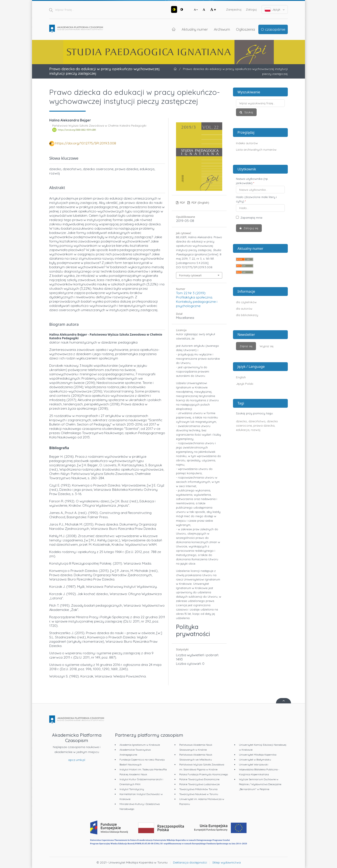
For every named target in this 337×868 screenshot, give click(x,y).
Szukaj (248, 112)
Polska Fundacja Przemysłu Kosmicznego (204, 774)
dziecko (241, 421)
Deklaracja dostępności (190, 862)
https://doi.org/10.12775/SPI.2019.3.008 (86, 143)
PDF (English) (200, 203)
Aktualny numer (195, 29)
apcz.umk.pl (77, 760)
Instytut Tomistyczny (132, 789)
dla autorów (244, 309)
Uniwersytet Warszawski (254, 764)
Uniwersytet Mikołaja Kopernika (258, 755)
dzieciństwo (257, 421)
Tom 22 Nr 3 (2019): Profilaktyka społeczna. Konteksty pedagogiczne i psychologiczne (197, 299)
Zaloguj (251, 9)
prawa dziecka (264, 426)
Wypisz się (267, 346)
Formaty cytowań (190, 275)
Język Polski (245, 384)
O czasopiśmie (273, 29)
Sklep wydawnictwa (227, 862)
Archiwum (222, 29)
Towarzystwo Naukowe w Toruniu (199, 794)
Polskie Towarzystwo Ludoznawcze (199, 784)
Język (275, 10)
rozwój (256, 430)
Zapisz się (246, 346)
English (241, 377)
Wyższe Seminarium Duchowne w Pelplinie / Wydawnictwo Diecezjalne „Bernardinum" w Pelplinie (260, 784)
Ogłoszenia (245, 29)
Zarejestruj (234, 9)
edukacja (243, 430)
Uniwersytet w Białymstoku (255, 760)
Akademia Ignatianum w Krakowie (140, 745)
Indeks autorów (247, 143)
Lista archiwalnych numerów (256, 150)
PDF (182, 203)
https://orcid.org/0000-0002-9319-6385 (77, 130)
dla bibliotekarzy (247, 315)
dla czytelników (246, 302)
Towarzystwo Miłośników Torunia (198, 789)
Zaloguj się (250, 228)
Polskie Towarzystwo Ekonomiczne (199, 779)
